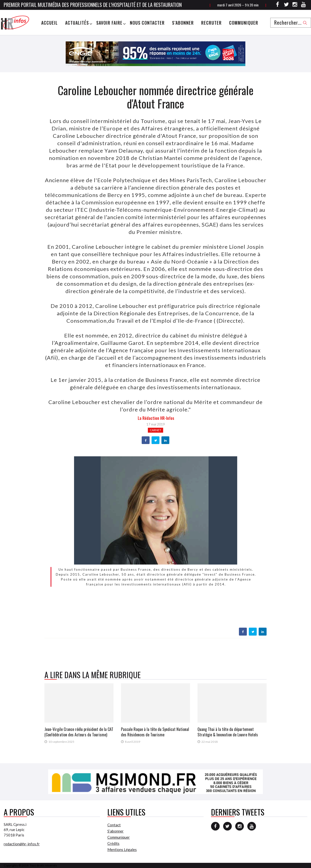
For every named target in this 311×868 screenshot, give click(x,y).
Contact (114, 825)
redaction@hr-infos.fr (22, 844)
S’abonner (183, 23)
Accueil (49, 23)
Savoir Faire (109, 23)
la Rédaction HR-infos (156, 418)
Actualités (77, 23)
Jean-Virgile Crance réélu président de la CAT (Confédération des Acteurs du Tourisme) (79, 732)
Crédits (113, 843)
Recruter (211, 23)
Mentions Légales (122, 850)
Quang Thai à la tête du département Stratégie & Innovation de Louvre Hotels (228, 732)
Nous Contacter (147, 23)
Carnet (155, 430)
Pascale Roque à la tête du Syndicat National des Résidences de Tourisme (155, 732)
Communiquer (244, 23)
